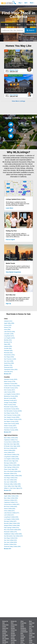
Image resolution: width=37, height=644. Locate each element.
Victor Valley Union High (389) (12, 486)
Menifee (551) (8, 340)
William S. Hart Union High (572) (13, 488)
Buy (20, 3)
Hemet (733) (7, 327)
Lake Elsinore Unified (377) (12, 513)
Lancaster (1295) (9, 334)
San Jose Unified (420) (10, 480)
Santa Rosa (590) (9, 363)
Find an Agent (10, 240)
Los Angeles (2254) (9, 338)
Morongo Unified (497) (10, 463)
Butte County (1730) (10, 381)
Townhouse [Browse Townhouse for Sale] (23, 630)
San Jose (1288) (9, 361)
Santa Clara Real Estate (32, 633)
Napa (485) (7, 344)
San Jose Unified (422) (10, 540)
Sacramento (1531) (9, 355)
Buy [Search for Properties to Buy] (7, 25)
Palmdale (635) (8, 351)
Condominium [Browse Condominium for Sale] (24, 632)
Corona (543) (8, 325)
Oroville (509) (8, 348)
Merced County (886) (10, 398)
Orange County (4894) (10, 402)
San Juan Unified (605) (10, 482)
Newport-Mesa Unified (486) (12, 465)
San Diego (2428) (9, 357)
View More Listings (18, 101)
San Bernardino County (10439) (13, 411)
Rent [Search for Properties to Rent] (18, 25)
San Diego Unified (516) (11, 478)
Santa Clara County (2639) (11, 424)
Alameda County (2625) (11, 379)
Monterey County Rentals (13, 637)
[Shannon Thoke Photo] (29, 69)
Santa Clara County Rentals (14, 626)
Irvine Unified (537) (9, 452)
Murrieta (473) (8, 342)
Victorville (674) (8, 372)
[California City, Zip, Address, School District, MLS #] (13, 30)
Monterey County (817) (10, 400)
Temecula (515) (8, 367)
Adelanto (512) (8, 321)
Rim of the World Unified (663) (12, 471)
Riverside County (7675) (11, 407)
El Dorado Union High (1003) (12, 446)
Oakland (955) (8, 346)
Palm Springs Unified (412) (11, 467)
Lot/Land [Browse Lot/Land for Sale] (23, 637)
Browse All (8, 374)
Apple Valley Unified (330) (11, 496)
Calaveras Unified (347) (11, 500)
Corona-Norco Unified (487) (12, 442)
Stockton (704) (8, 365)
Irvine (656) (7, 330)
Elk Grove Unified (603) (11, 506)
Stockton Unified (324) (10, 544)
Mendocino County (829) (11, 396)
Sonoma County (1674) (10, 428)
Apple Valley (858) (9, 323)
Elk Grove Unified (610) (11, 448)
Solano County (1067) (10, 426)
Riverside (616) (8, 353)
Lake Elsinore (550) (9, 332)
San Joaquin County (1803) (12, 417)
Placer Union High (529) (11, 469)
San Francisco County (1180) (12, 415)
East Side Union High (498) (12, 444)
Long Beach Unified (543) (11, 457)
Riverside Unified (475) (10, 473)
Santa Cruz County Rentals (14, 632)
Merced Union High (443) (11, 461)
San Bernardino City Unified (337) (13, 536)
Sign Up (8, 304)
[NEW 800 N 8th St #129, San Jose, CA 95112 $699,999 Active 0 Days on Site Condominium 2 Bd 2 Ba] (19, 59)
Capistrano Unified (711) (11, 440)
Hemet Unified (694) (10, 450)
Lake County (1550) (10, 392)
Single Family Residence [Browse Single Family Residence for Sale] (23, 626)
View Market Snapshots (13, 272)
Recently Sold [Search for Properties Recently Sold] (31, 25)
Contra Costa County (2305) (12, 386)
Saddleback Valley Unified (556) (13, 476)
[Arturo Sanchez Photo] (29, 93)
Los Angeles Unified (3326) (12, 459)
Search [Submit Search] (31, 30)
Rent (31, 3)
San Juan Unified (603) (10, 542)
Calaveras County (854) (11, 384)
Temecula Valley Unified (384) (12, 484)
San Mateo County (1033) (11, 421)
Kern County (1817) (9, 390)
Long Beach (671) (9, 336)
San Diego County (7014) (11, 413)
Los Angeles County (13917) (12, 394)
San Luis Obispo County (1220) (13, 419)
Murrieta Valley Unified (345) (12, 523)
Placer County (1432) (10, 405)
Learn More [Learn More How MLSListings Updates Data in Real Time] (9, 208)
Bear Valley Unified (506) (11, 438)
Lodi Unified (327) (9, 515)
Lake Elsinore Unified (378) (12, 455)
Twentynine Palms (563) (11, 369)
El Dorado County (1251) (11, 388)
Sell (26, 3)
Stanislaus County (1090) (11, 430)
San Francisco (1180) (10, 359)
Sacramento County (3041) (12, 409)
